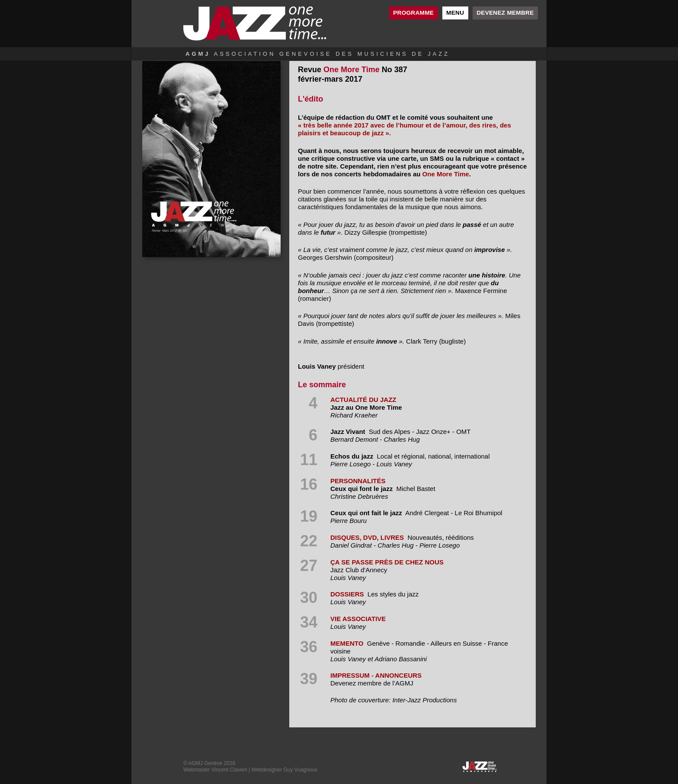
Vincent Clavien (229, 770)
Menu (455, 13)
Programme (413, 13)
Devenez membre (505, 13)
